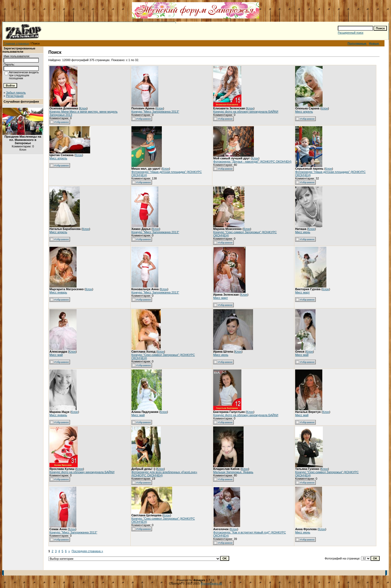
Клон (83, 108)
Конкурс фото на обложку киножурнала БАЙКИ (246, 112)
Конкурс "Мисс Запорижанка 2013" (155, 112)
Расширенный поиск (351, 33)
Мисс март (220, 298)
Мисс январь (58, 292)
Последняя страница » (87, 551)
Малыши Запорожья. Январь (233, 472)
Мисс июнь (303, 232)
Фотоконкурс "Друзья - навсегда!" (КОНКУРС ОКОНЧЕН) (252, 162)
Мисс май (56, 355)
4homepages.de (211, 583)
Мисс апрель (304, 112)
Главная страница (16, 43)
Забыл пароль (16, 93)
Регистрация (15, 96)
